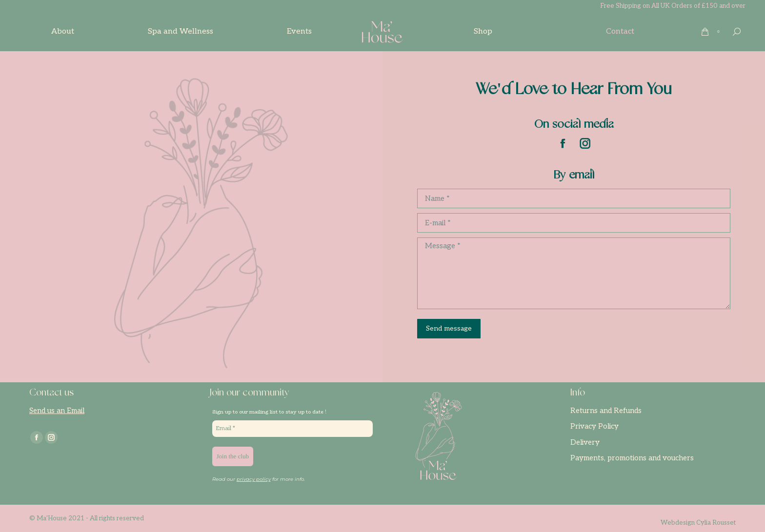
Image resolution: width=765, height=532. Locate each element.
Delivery (585, 442)
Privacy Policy (594, 426)
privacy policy (254, 479)
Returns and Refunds (606, 411)
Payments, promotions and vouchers (632, 458)
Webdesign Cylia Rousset (698, 523)
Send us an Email (57, 411)
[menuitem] (63, 32)
